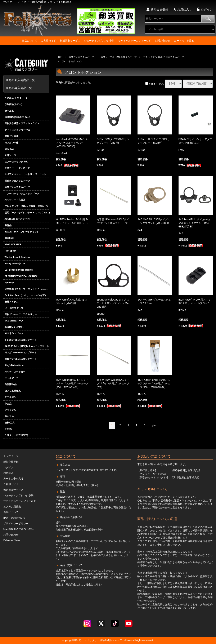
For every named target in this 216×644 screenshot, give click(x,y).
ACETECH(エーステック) (17, 219)
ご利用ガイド (49, 41)
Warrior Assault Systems (17, 257)
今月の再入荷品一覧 (19, 88)
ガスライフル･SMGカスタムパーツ (119, 57)
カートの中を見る (184, 41)
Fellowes (127, 640)
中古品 (8, 404)
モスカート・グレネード (17, 168)
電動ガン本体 (12, 136)
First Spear (10, 251)
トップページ (11, 456)
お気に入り (185, 9)
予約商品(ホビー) (13, 104)
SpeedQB (9, 283)
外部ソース (10, 155)
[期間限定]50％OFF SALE (17, 117)
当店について (30, 41)
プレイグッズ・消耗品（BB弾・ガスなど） (27, 206)
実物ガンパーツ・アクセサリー (21, 314)
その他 (8, 429)
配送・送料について (15, 518)
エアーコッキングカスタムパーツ (22, 194)
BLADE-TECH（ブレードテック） (22, 232)
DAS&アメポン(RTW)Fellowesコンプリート (27, 346)
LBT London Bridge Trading (19, 270)
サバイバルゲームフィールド (135, 41)
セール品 (9, 111)
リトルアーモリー (14, 378)
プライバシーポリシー (16, 524)
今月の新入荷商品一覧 (25, 80)
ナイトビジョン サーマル (18, 130)
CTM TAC (10, 149)
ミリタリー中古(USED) (16, 436)
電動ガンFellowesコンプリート (21, 359)
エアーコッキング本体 (16, 162)
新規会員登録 (159, 9)
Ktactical (9, 238)
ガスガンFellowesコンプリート (21, 353)
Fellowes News (12, 540)
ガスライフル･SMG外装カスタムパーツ (164, 57)
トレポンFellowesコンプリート (21, 340)
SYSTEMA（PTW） (15, 327)
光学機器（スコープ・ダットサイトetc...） (27, 289)
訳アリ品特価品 (13, 391)
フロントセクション (72, 62)
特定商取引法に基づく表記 (18, 529)
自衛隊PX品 (11, 384)
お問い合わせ (162, 41)
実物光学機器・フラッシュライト (22, 123)
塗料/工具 (10, 423)
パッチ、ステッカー (15, 372)
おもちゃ (9, 416)
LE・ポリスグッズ (14, 308)
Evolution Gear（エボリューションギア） (26, 295)
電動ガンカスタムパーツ (17, 181)
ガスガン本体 (12, 143)
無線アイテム (12, 302)
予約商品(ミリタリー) (16, 98)
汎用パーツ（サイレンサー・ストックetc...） (27, 213)
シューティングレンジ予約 (99, 41)
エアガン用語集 (12, 507)
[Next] (154, 426)
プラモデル (10, 410)
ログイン (207, 9)
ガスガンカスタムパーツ (17, 187)
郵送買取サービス (70, 41)
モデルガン (10, 397)
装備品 (8, 225)
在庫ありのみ (154, 84)
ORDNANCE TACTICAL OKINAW (21, 276)
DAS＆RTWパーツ (14, 321)
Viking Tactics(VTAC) (16, 264)
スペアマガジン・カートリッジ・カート (25, 175)
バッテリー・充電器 (15, 200)
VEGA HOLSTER (13, 245)
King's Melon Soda (14, 365)
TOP (60, 57)
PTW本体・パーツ (14, 334)
